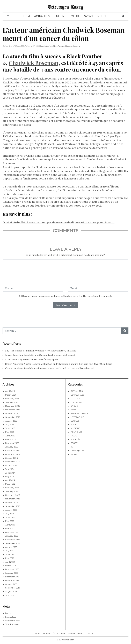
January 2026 (12, 402)
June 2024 (10, 473)
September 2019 (13, 588)
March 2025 (11, 439)
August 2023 (11, 510)
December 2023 (13, 495)
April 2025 (10, 436)
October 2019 (11, 584)
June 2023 (10, 517)
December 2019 (12, 577)
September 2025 (13, 417)
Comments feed (12, 621)
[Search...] (62, 331)
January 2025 (12, 447)
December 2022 (13, 540)
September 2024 (13, 462)
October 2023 (11, 502)
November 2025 (13, 410)
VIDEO (74, 454)
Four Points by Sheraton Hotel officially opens (32, 359)
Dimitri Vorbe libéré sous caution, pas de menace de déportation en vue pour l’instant (59, 222)
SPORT (89, 16)
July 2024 (10, 469)
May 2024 (10, 477)
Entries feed (11, 617)
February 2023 (12, 532)
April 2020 (10, 562)
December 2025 (13, 406)
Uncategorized (78, 451)
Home (74, 410)
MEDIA (75, 16)
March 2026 (11, 395)
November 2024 (13, 454)
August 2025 (11, 421)
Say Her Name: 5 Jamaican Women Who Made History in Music (41, 351)
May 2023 (10, 521)
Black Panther (59, 46)
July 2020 (10, 551)
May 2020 (10, 558)
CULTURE (60, 16)
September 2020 (13, 543)
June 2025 (10, 428)
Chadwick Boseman (73, 46)
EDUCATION (77, 402)
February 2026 (12, 399)
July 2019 (9, 595)
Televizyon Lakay (66, 7)
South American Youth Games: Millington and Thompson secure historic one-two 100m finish (59, 364)
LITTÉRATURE (77, 417)
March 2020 (11, 566)
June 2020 (10, 554)
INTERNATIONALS (79, 413)
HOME (27, 16)
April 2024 (10, 480)
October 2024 (12, 458)
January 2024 (12, 491)
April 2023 (10, 525)
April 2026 (10, 391)
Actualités (48, 46)
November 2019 (12, 580)
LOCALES (75, 421)
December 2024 (13, 451)
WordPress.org (12, 624)
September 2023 (13, 506)
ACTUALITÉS (42, 16)
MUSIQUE (75, 428)
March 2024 (11, 484)
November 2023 (13, 499)
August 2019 (11, 592)
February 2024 (12, 488)
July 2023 (10, 514)
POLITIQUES (77, 432)
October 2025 (11, 413)
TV (72, 447)
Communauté (77, 395)
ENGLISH (101, 16)
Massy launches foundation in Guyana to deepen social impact (40, 355)
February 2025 (12, 443)
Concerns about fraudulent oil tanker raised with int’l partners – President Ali (50, 368)
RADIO (74, 436)
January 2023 (12, 536)
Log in (8, 613)
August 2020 (11, 547)
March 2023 (11, 529)
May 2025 (10, 432)
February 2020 (12, 569)
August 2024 (11, 465)
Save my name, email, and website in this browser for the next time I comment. (67, 296)
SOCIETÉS (75, 439)
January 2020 (12, 573)
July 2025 (10, 425)
